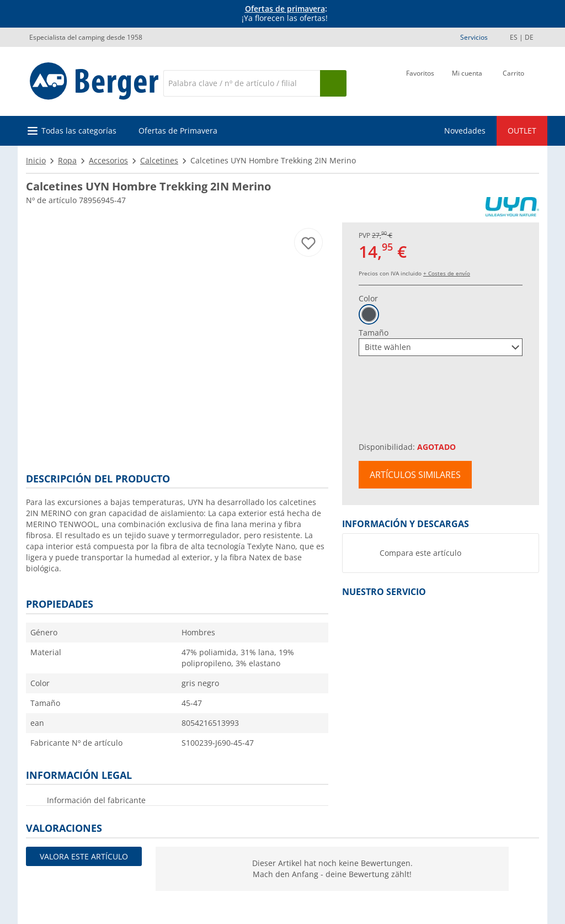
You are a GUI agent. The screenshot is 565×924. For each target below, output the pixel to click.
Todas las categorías (79, 131)
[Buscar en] (242, 83)
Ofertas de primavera (285, 9)
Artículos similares (415, 475)
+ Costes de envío (447, 273)
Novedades (465, 131)
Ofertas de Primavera (178, 131)
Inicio (36, 160)
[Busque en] (333, 83)
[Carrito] (513, 82)
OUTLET (522, 131)
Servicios (474, 37)
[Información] (285, 14)
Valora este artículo (84, 856)
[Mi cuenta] (467, 82)
